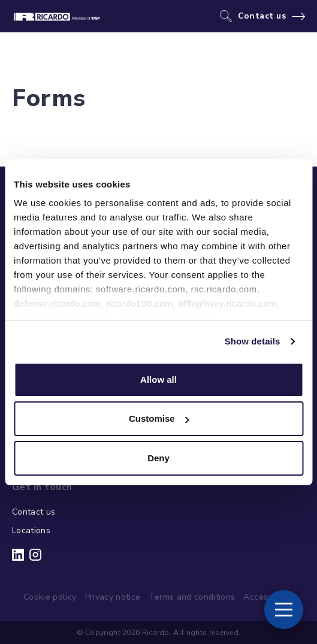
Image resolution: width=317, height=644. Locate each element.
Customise (159, 418)
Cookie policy (50, 597)
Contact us (262, 16)
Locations (31, 530)
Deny (158, 458)
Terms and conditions (192, 597)
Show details (253, 341)
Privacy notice (113, 597)
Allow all (158, 380)
